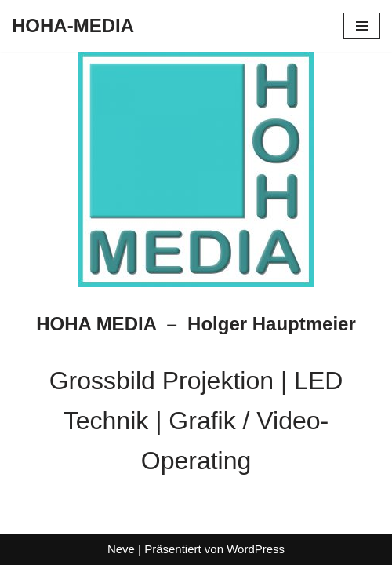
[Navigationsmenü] (362, 26)
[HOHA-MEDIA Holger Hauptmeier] (73, 26)
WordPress (256, 549)
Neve (121, 549)
